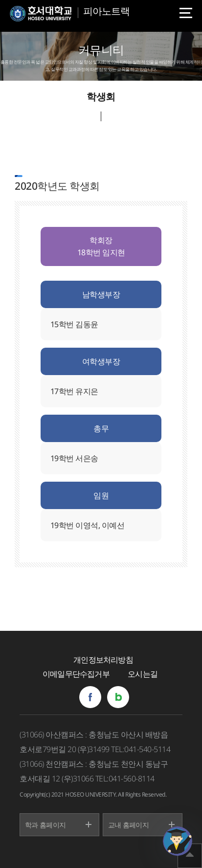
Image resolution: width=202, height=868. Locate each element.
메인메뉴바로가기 (0, 0)
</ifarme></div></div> (178, 841)
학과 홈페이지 (45, 825)
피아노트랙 (106, 11)
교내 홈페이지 (128, 825)
